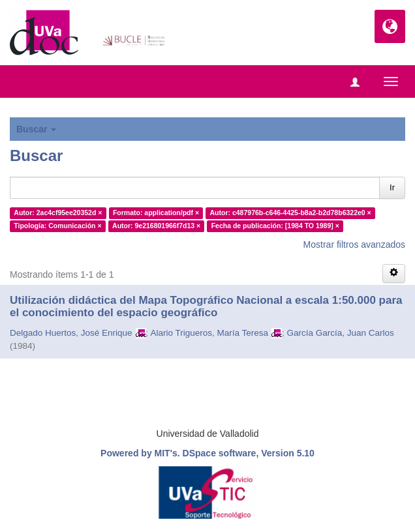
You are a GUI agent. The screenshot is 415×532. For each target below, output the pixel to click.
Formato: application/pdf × (156, 213)
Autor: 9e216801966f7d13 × (156, 226)
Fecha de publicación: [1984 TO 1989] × (275, 226)
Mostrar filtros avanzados (354, 244)
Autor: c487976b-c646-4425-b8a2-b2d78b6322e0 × (291, 213)
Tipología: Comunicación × (57, 226)
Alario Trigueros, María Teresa (209, 333)
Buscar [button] (36, 129)
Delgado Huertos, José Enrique (71, 333)
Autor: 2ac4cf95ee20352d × (58, 213)
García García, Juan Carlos (340, 333)
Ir (392, 187)
